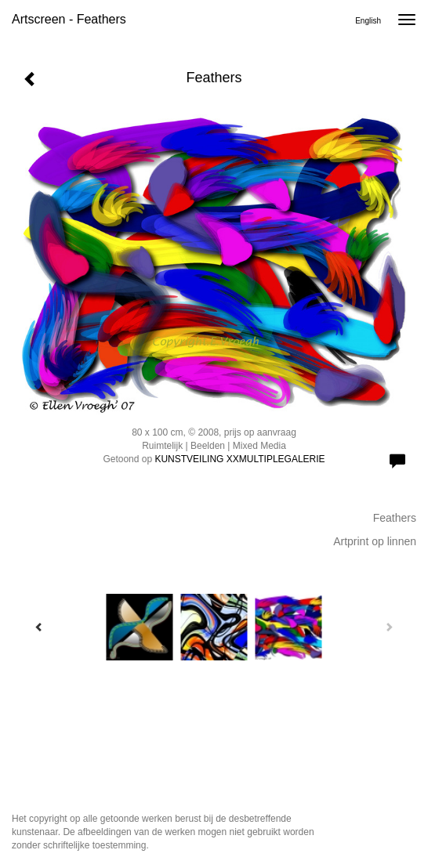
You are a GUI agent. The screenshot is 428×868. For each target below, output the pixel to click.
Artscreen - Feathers (69, 19)
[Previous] (39, 627)
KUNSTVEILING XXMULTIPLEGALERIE (239, 459)
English (368, 21)
